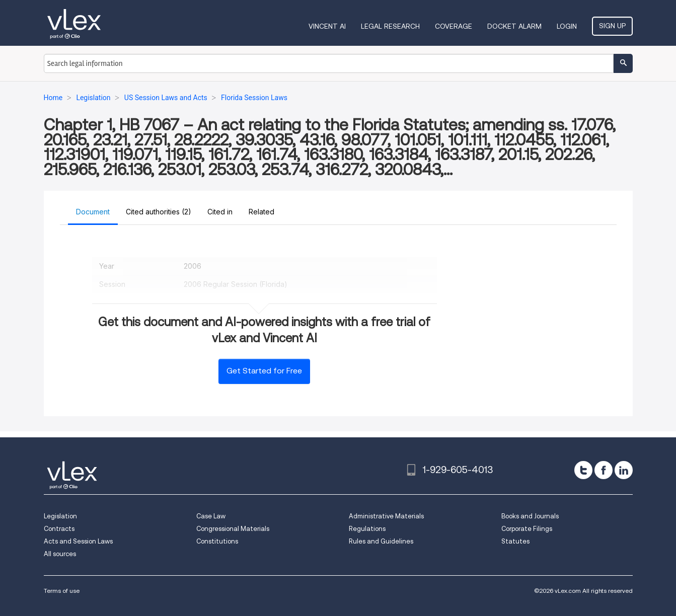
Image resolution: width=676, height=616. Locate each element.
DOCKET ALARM (514, 26)
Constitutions (217, 541)
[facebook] (604, 470)
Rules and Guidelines (381, 541)
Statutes (515, 541)
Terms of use (62, 591)
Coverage (454, 26)
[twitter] (583, 470)
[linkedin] (624, 470)
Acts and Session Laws (78, 541)
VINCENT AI (327, 26)
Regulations (367, 529)
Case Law (211, 516)
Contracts (59, 529)
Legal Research (390, 26)
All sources (60, 554)
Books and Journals (530, 516)
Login (567, 26)
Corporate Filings (527, 529)
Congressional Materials (233, 529)
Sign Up (612, 26)
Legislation (60, 516)
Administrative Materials (386, 516)
